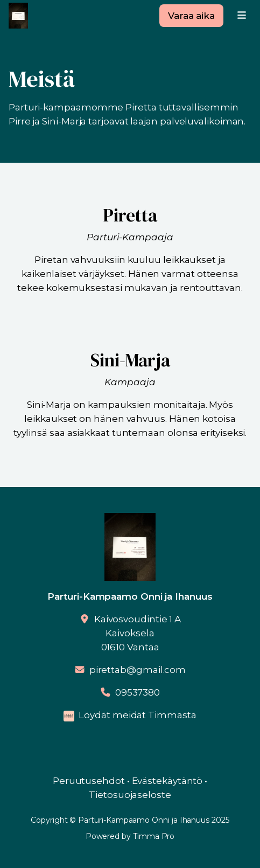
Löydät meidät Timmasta (137, 715)
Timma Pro (154, 836)
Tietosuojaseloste (130, 795)
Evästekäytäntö (167, 781)
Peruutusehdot (89, 781)
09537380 (138, 692)
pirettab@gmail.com (138, 670)
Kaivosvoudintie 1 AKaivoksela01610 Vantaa (138, 633)
